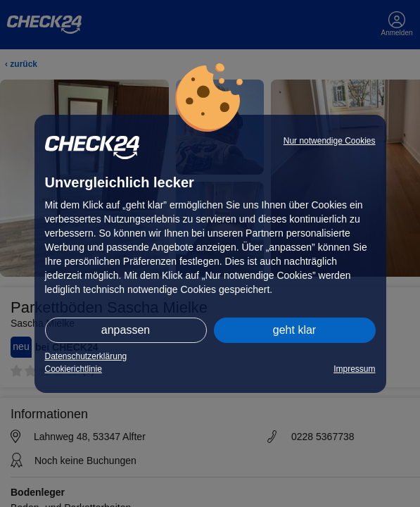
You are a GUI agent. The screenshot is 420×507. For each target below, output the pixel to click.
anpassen (126, 330)
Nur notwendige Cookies (330, 141)
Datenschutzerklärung (86, 356)
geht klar (294, 330)
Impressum (354, 369)
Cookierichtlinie (74, 369)
